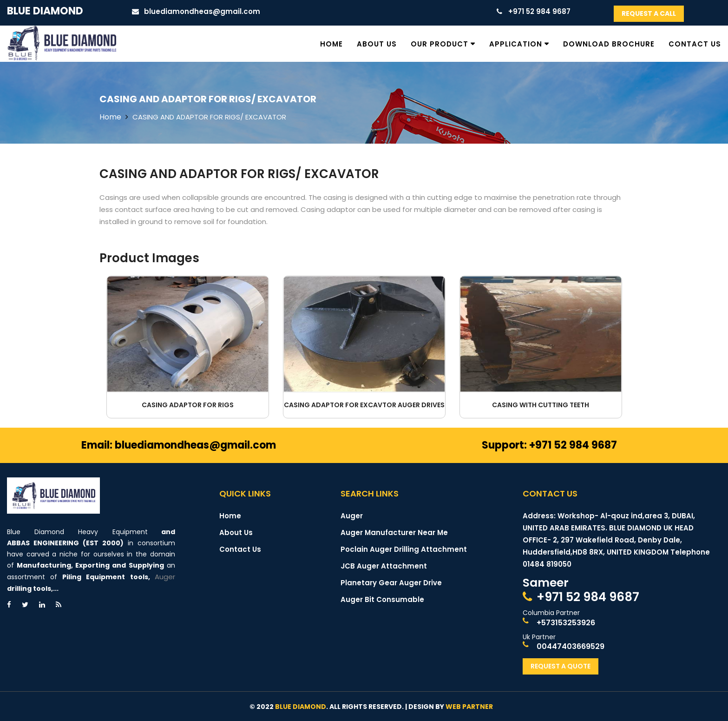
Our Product (439, 44)
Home (331, 44)
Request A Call (649, 13)
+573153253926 (566, 623)
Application (516, 44)
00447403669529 (571, 646)
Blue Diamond (45, 11)
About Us (377, 44)
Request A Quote (561, 666)
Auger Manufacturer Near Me (394, 532)
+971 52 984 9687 (588, 597)
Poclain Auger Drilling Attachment (404, 549)
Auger (165, 577)
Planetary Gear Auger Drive (391, 583)
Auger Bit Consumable (382, 599)
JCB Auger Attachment (384, 566)
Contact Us (695, 44)
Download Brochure (609, 44)
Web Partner (469, 707)
